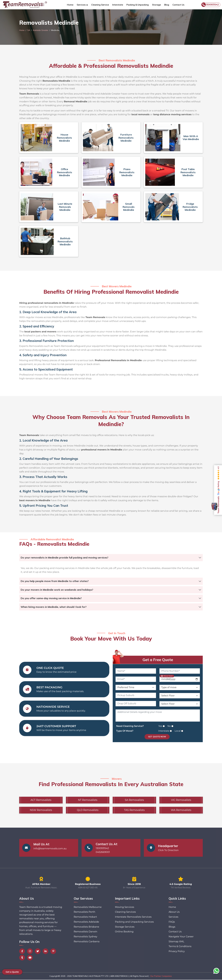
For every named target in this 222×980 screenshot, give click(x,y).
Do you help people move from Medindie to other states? (55, 581)
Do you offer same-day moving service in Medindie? (51, 598)
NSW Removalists (41, 810)
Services (173, 917)
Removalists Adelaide (86, 922)
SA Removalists (134, 800)
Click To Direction (168, 850)
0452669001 (103, 852)
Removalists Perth (84, 912)
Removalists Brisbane (86, 927)
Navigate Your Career (181, 937)
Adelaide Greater (41, 30)
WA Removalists (181, 810)
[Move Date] (180, 679)
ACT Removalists (41, 800)
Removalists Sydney (85, 937)
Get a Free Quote (158, 660)
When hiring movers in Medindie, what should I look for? (54, 607)
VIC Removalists (181, 800)
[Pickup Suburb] (136, 696)
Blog (167, 5)
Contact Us (178, 5)
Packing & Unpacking (138, 5)
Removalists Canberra (87, 942)
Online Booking (124, 932)
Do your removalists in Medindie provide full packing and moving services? (64, 558)
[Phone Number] (180, 671)
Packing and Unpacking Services (134, 922)
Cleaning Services (125, 912)
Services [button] (81, 5)
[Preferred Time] (136, 688)
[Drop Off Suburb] (136, 704)
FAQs (172, 922)
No (169, 726)
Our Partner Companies (161, 976)
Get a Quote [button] (12, 972)
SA (29, 30)
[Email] (136, 679)
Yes (160, 726)
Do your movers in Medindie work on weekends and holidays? (57, 590)
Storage (156, 5)
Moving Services (124, 907)
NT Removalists (88, 800)
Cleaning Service (100, 5)
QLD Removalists (88, 810)
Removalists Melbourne (88, 907)
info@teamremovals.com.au (50, 849)
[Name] (136, 671)
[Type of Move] (180, 688)
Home (70, 5)
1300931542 (210, 5)
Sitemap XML (176, 942)
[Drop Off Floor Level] (180, 704)
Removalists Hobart (85, 917)
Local (178, 731)
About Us (174, 912)
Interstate (118, 5)
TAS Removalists (134, 810)
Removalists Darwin (85, 932)
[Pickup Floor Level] (180, 696)
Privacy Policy (177, 952)
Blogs (172, 927)
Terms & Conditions (180, 947)
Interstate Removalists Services (133, 917)
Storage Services (124, 927)
